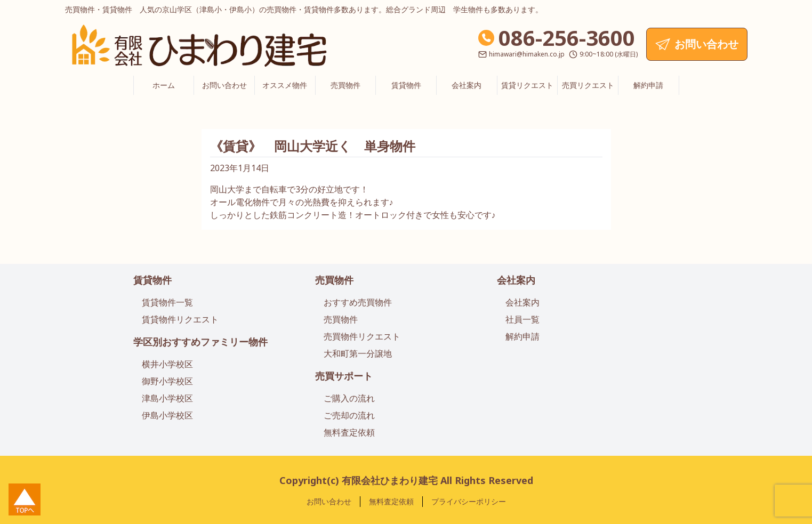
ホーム (164, 85)
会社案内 (467, 85)
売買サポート (344, 376)
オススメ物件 (285, 85)
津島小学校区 (167, 398)
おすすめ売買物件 (358, 302)
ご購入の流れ (349, 398)
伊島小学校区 (167, 415)
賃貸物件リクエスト (180, 319)
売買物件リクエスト (362, 336)
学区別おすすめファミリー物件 (200, 342)
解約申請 (648, 85)
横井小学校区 (167, 364)
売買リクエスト (588, 85)
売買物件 (345, 85)
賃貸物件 (406, 85)
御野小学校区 (167, 381)
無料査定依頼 (349, 432)
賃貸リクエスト (527, 85)
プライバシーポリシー (469, 501)
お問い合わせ (224, 85)
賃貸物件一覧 (167, 302)
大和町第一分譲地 (358, 353)
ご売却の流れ (349, 415)
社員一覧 (522, 319)
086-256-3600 (567, 38)
